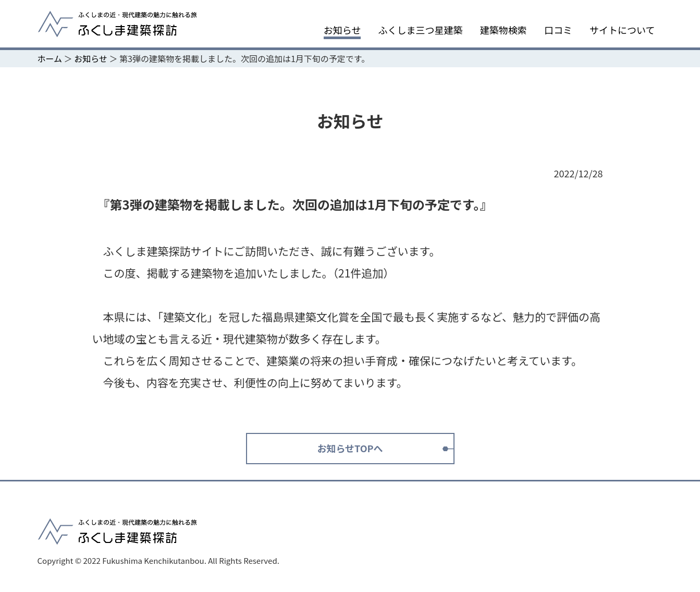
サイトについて (622, 30)
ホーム (50, 58)
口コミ (558, 30)
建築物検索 (503, 30)
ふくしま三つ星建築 (421, 30)
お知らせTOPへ (350, 448)
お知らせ (342, 30)
